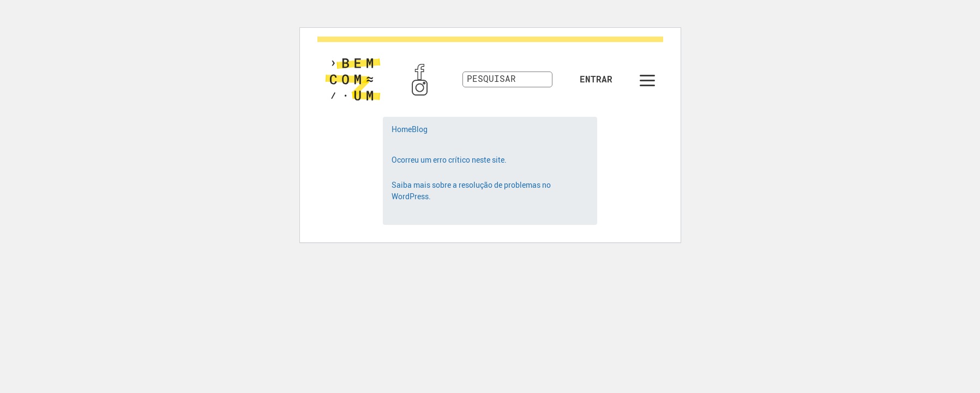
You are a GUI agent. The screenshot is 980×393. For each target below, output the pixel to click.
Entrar (596, 79)
